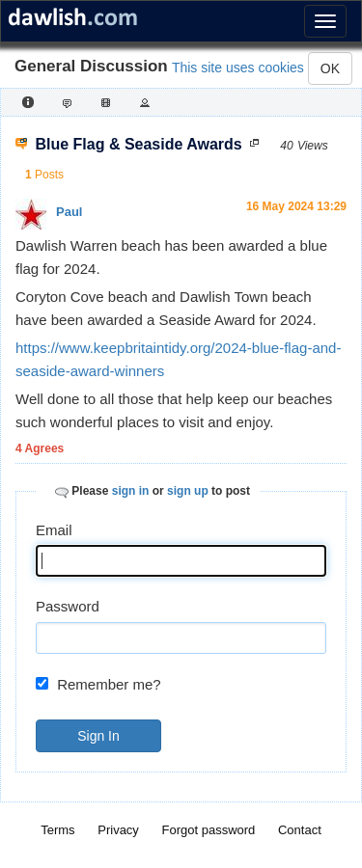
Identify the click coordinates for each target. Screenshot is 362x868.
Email (54, 530)
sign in (131, 491)
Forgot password (209, 830)
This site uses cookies (238, 68)
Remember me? (109, 684)
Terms (57, 830)
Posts (49, 175)
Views (313, 146)
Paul (69, 212)
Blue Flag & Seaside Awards (139, 144)
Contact (300, 830)
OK (330, 68)
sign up (188, 491)
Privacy (118, 830)
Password (68, 606)
